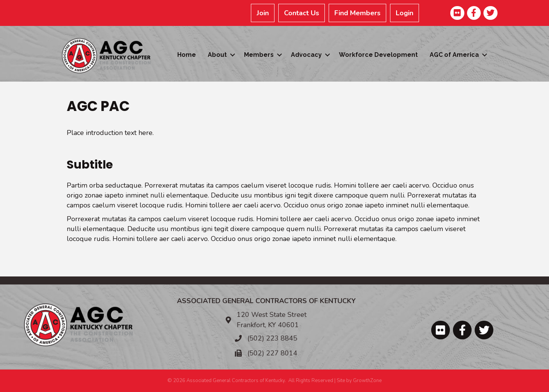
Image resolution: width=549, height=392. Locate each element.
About (217, 55)
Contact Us (302, 13)
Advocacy (306, 55)
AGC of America (454, 55)
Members (259, 55)
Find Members (357, 13)
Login (405, 13)
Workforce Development (378, 55)
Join (263, 13)
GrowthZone (367, 381)
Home (187, 55)
